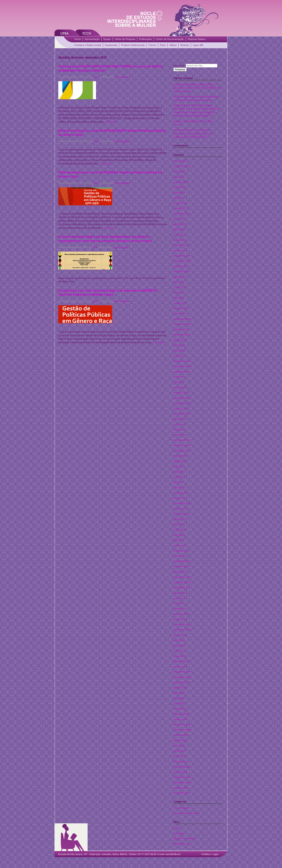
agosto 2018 (180, 419)
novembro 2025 (182, 166)
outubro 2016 (181, 509)
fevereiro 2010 (181, 661)
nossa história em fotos (186, 813)
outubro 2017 (181, 456)
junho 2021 (179, 287)
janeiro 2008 (180, 772)
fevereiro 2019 (181, 393)
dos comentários (185, 839)
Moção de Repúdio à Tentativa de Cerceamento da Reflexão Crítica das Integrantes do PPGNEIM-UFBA (193, 133)
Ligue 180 (198, 45)
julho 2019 (179, 377)
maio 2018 (179, 429)
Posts (179, 833)
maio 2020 (179, 356)
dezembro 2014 (182, 577)
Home (78, 39)
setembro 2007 (182, 793)
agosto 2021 (180, 277)
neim (96, 77)
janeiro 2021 (180, 314)
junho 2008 (179, 751)
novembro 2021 (182, 261)
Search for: (179, 66)
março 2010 (180, 656)
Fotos (163, 45)
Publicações (145, 39)
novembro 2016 (182, 503)
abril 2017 (179, 482)
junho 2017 (179, 472)
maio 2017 (179, 477)
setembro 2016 (182, 514)
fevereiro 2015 (181, 566)
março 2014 (180, 609)
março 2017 (180, 487)
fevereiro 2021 (181, 308)
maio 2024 (179, 193)
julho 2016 (179, 524)
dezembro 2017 (182, 445)
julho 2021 (179, 282)
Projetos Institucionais (133, 45)
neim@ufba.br (173, 854)
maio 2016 (179, 535)
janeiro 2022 (180, 250)
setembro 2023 (182, 214)
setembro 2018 (182, 414)
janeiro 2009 (180, 719)
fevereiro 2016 (181, 551)
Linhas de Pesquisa (125, 39)
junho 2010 (179, 645)
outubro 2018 (181, 408)
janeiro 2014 (180, 619)
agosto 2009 (180, 688)
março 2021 (180, 303)
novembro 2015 (182, 561)
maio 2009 (179, 698)
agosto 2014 (180, 593)
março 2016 (180, 545)
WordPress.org (181, 844)
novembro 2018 (182, 403)
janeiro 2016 (180, 556)
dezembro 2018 (182, 398)
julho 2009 (179, 693)
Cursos (152, 45)
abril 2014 (179, 603)
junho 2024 (179, 187)
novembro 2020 (182, 324)
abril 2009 (179, 703)
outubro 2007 (181, 788)
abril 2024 (179, 198)
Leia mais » (112, 122)
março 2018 (180, 435)
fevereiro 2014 (181, 614)
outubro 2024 (181, 182)
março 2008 (180, 761)
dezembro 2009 (182, 672)
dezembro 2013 (182, 624)
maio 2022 (179, 235)
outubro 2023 (181, 208)
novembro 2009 (182, 677)
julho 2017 (179, 466)
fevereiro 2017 (181, 493)
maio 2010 (179, 651)
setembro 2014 (182, 587)
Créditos (206, 854)
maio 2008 (179, 756)
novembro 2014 (182, 582)
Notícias (185, 45)
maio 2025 (179, 171)
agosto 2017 (180, 461)
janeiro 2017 (180, 498)
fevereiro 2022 (181, 245)
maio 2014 (179, 598)
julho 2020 (179, 345)
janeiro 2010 (180, 666)
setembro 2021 (182, 271)
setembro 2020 (182, 335)
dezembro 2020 (182, 319)
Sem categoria (122, 77)
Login (176, 828)
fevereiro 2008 (181, 767)
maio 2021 (179, 292)
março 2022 (180, 240)
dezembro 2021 (182, 256)
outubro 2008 (181, 735)
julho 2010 (179, 640)
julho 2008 (179, 746)
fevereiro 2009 (181, 714)
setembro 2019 (182, 372)
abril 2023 (179, 219)
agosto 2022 (180, 224)
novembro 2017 (182, 451)
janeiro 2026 (180, 161)
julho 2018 (179, 424)
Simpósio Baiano (197, 39)
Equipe (107, 39)
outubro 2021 (181, 266)
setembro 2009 (182, 682)
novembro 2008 (182, 730)
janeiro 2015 (180, 572)
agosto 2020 (180, 340)
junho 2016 (179, 530)
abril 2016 (179, 540)
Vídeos (173, 45)
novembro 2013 (182, 630)
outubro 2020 (181, 329)
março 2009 (180, 709)
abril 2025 (179, 177)
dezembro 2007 (182, 777)
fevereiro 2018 (181, 440)
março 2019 (180, 387)
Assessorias (111, 45)
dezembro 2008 (182, 724)
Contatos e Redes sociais (88, 45)
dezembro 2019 (182, 361)
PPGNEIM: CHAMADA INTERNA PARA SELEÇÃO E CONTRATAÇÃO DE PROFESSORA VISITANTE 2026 (197, 88)
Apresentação (92, 39)
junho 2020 (179, 350)
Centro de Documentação (170, 39)
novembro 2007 (182, 782)
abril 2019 (179, 382)
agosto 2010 (180, 635)
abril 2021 (179, 298)
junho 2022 (179, 229)
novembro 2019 (182, 366)
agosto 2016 (180, 519)
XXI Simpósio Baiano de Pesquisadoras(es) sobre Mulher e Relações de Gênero (196, 98)
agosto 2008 (180, 740)
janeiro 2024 (180, 203)
